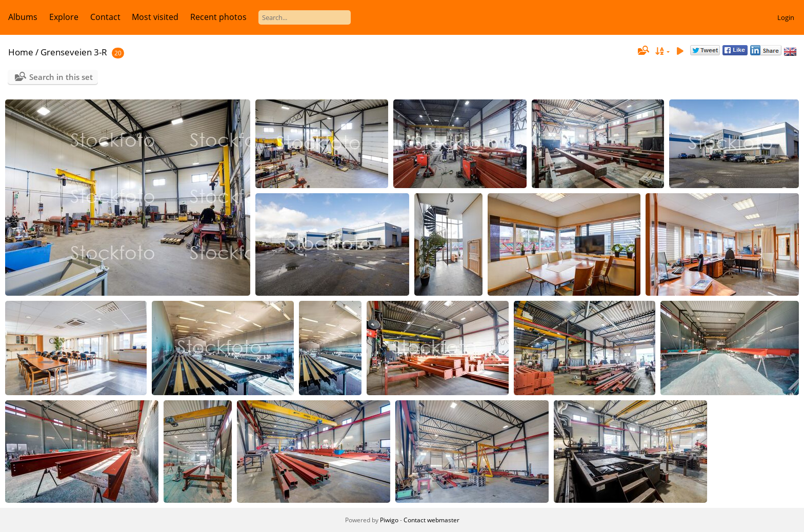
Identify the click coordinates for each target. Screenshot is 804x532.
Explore (64, 17)
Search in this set (61, 77)
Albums (23, 17)
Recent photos (218, 17)
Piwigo (389, 520)
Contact (105, 17)
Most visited (155, 17)
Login (786, 17)
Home (21, 52)
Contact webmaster (431, 520)
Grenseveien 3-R (74, 52)
